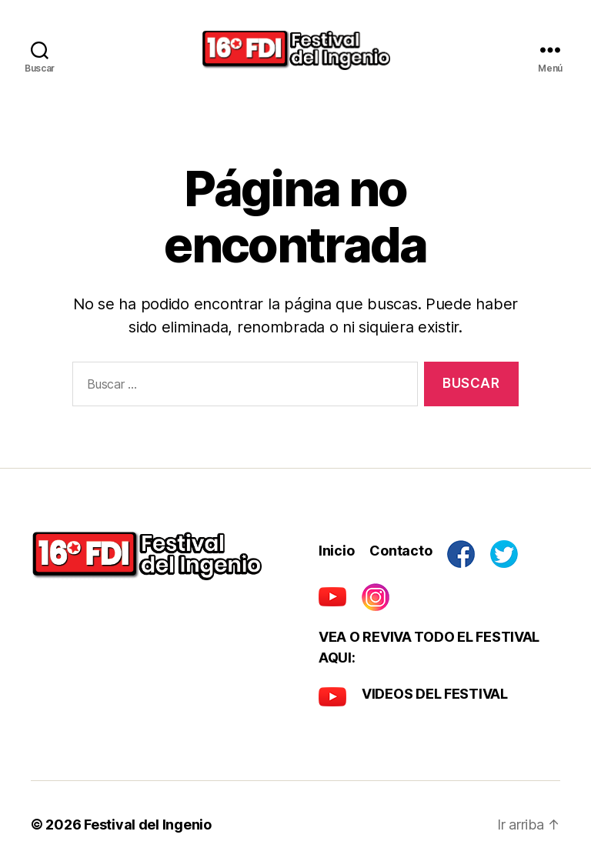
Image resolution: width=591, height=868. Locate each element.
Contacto (401, 551)
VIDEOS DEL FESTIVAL (435, 694)
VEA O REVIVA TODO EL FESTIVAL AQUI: (429, 647)
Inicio (336, 551)
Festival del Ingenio (148, 825)
